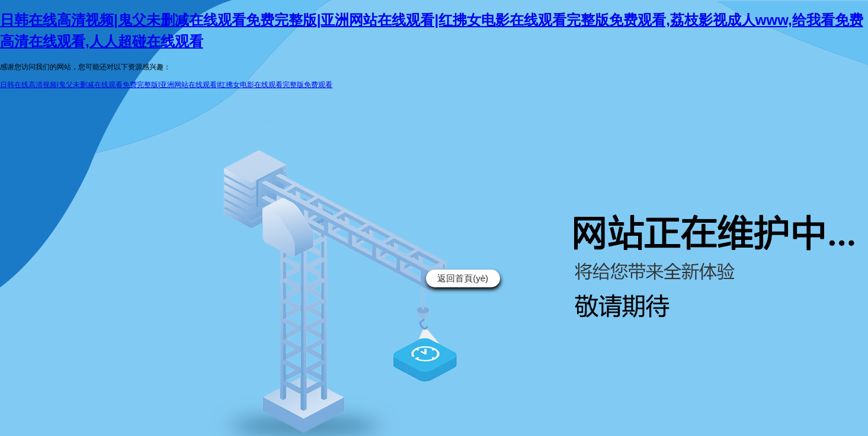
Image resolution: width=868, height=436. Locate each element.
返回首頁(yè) (463, 278)
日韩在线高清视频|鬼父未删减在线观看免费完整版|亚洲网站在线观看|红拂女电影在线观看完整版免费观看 (166, 85)
